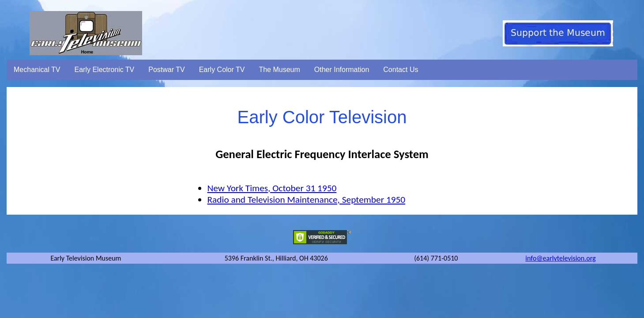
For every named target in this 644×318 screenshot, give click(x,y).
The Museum (279, 70)
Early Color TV (222, 70)
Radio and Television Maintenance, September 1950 (306, 200)
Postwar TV (166, 70)
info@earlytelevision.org (560, 258)
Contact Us (401, 70)
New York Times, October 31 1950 (272, 188)
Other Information (342, 70)
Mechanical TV (37, 70)
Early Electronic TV (105, 70)
